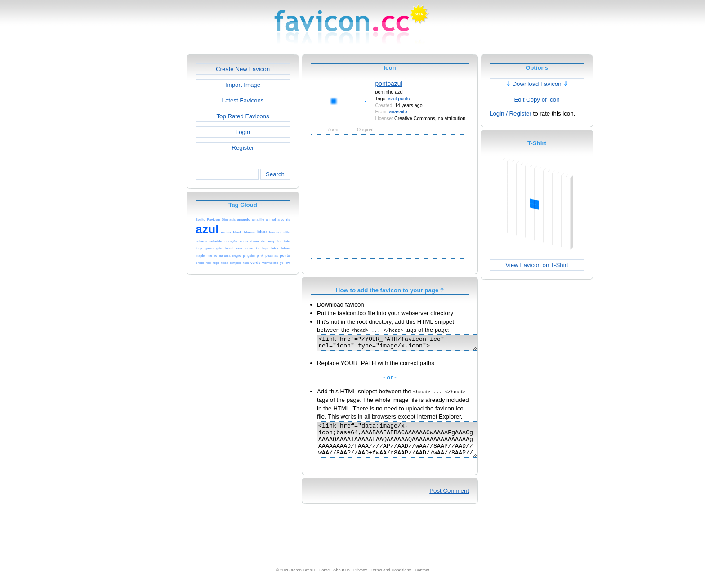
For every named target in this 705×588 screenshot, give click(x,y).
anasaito (398, 111)
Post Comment (449, 500)
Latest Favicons (243, 100)
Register (243, 148)
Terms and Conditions (391, 579)
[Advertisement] (148, 189)
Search (275, 174)
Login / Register (511, 114)
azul (392, 98)
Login (243, 132)
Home (324, 579)
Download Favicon (537, 84)
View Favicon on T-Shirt (537, 265)
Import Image (243, 85)
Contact (422, 579)
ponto (404, 98)
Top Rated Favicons (243, 116)
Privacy (360, 579)
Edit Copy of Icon (537, 100)
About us (341, 579)
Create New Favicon (243, 69)
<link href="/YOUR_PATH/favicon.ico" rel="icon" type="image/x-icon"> (407, 344)
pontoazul (389, 84)
